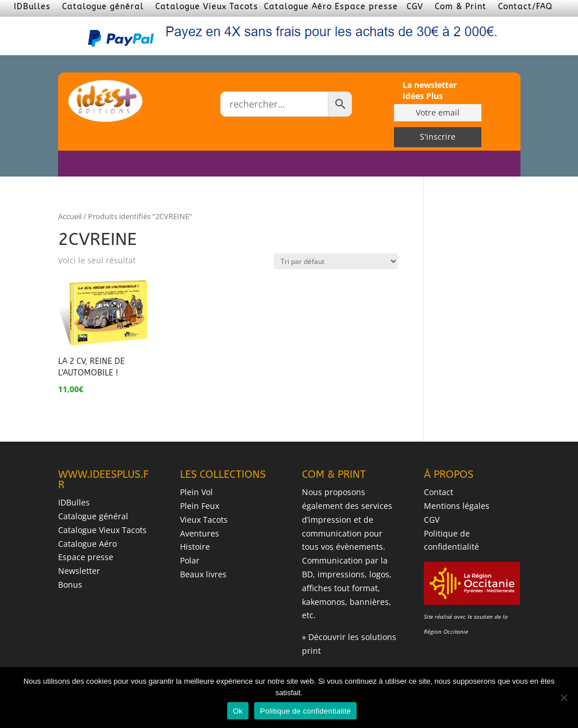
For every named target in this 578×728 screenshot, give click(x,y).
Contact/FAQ (525, 7)
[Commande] (336, 261)
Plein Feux (200, 506)
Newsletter (79, 571)
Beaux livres (203, 574)
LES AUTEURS (351, 164)
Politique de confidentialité (305, 711)
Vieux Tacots (204, 520)
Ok (238, 711)
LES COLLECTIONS (274, 164)
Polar (190, 560)
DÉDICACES (407, 164)
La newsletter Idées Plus (430, 90)
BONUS (450, 164)
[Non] (564, 698)
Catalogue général (103, 7)
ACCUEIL (215, 164)
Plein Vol (196, 492)
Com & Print (461, 7)
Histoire (195, 547)
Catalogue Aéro (298, 7)
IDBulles (32, 7)
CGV (415, 7)
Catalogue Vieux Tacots (207, 7)
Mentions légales (457, 506)
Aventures (200, 533)
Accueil (70, 216)
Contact (439, 492)
